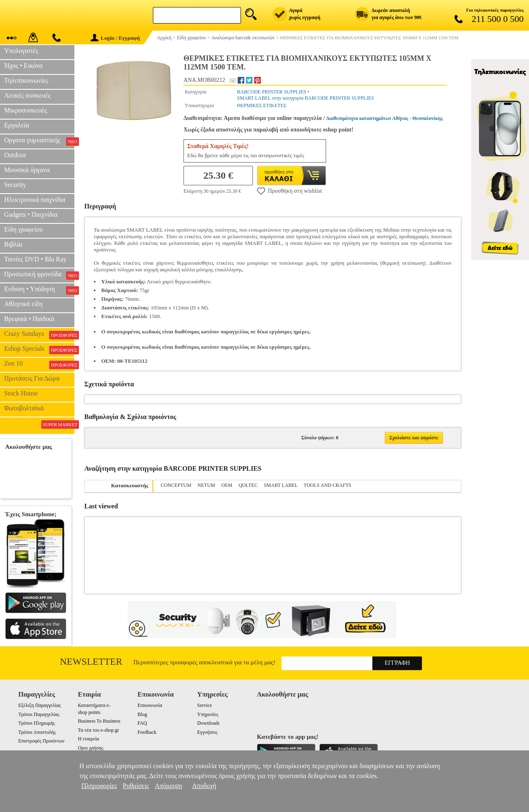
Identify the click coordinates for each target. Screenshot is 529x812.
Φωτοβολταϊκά (24, 408)
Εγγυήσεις (207, 732)
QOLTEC (248, 485)
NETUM (206, 485)
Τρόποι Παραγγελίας (39, 714)
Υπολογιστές (21, 51)
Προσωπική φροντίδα (39, 275)
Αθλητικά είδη (23, 304)
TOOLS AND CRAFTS (328, 485)
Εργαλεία (17, 125)
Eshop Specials (39, 350)
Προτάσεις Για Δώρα (32, 378)
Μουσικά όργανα (27, 170)
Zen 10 (39, 364)
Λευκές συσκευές (27, 95)
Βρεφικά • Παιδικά (29, 319)
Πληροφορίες (99, 786)
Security (15, 185)
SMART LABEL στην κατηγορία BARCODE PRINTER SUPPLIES (306, 98)
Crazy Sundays (39, 335)
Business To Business (99, 721)
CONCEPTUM (176, 485)
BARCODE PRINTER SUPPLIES (272, 92)
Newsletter (91, 662)
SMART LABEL (281, 485)
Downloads (208, 723)
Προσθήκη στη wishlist (290, 191)
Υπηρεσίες (208, 714)
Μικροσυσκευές (26, 110)
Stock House (21, 393)
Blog (142, 714)
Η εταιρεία (88, 739)
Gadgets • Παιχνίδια (31, 214)
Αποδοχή (204, 786)
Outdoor (15, 155)
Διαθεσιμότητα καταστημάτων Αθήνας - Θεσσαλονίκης (384, 118)
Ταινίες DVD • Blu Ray (35, 259)
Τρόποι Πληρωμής (37, 723)
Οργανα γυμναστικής (39, 141)
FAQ (142, 723)
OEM (227, 485)
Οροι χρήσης (90, 748)
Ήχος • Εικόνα (23, 66)
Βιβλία (13, 244)
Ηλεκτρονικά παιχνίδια (35, 200)
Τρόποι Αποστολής (37, 732)
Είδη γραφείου (24, 229)
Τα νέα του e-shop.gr (98, 730)
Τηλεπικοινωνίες (26, 80)
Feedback (147, 732)
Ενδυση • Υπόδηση (39, 290)
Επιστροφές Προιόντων (41, 741)
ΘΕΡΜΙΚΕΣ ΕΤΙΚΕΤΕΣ (262, 105)
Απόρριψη (168, 786)
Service (205, 705)
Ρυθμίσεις (136, 786)
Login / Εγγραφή (115, 38)
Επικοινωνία (150, 705)
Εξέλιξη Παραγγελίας (39, 705)
